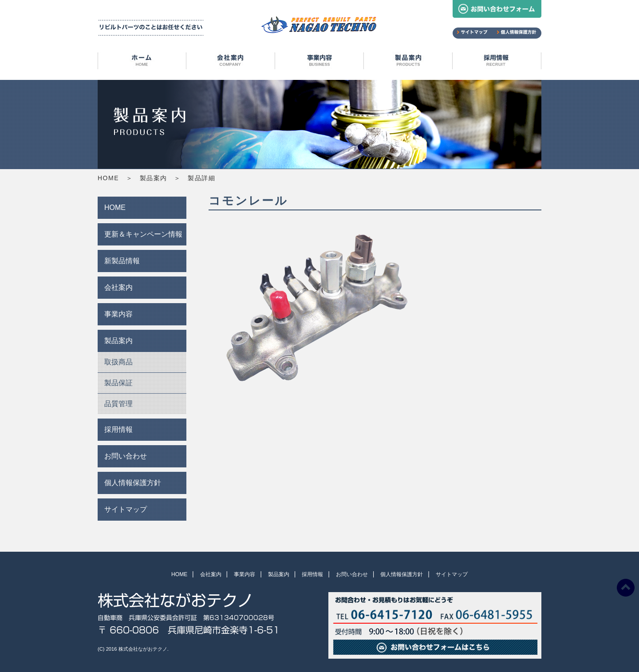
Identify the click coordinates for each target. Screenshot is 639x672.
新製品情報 (122, 261)
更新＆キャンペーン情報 (143, 234)
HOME (142, 62)
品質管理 (118, 404)
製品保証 (118, 383)
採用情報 (497, 62)
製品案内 (408, 62)
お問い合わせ (126, 456)
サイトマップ (126, 509)
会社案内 (231, 62)
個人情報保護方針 (133, 483)
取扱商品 (118, 362)
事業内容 (319, 62)
